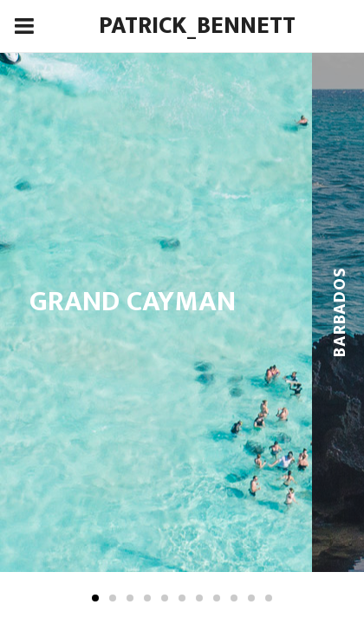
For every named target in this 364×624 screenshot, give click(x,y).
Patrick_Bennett (197, 26)
